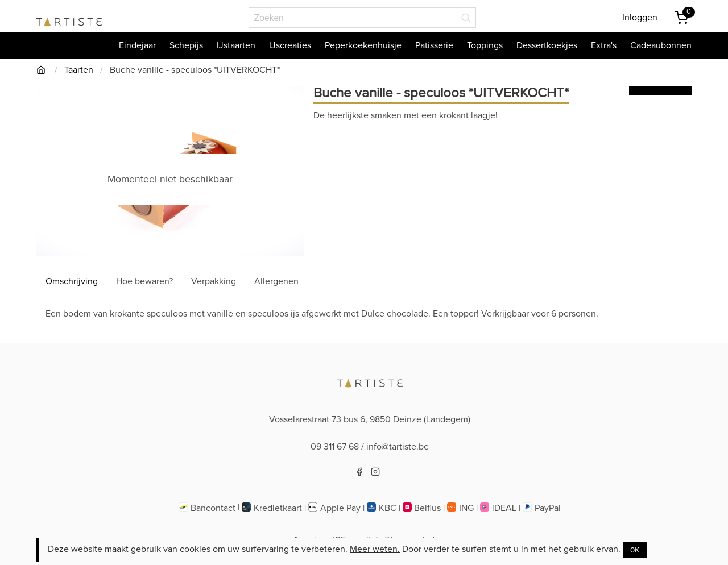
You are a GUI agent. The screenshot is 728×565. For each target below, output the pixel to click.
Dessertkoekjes (547, 45)
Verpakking (214, 281)
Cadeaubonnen (661, 45)
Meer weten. (375, 549)
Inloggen (640, 18)
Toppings (485, 45)
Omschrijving (72, 281)
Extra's (604, 45)
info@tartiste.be (398, 447)
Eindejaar (137, 45)
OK (635, 550)
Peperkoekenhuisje (363, 45)
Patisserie (434, 45)
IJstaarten (236, 45)
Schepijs (186, 45)
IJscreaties (290, 45)
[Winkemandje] (681, 18)
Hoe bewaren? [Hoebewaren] (144, 281)
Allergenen (276, 281)
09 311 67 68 (335, 447)
